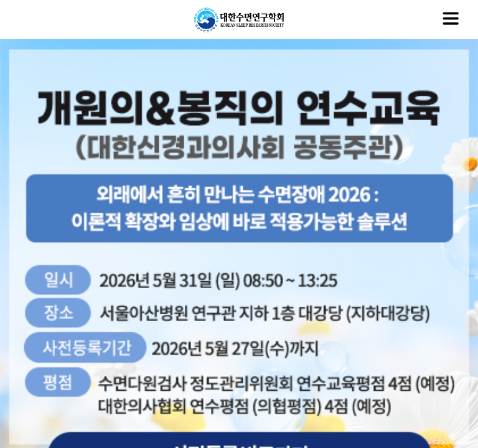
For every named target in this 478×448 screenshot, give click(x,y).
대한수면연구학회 (239, 20)
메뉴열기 (451, 19)
